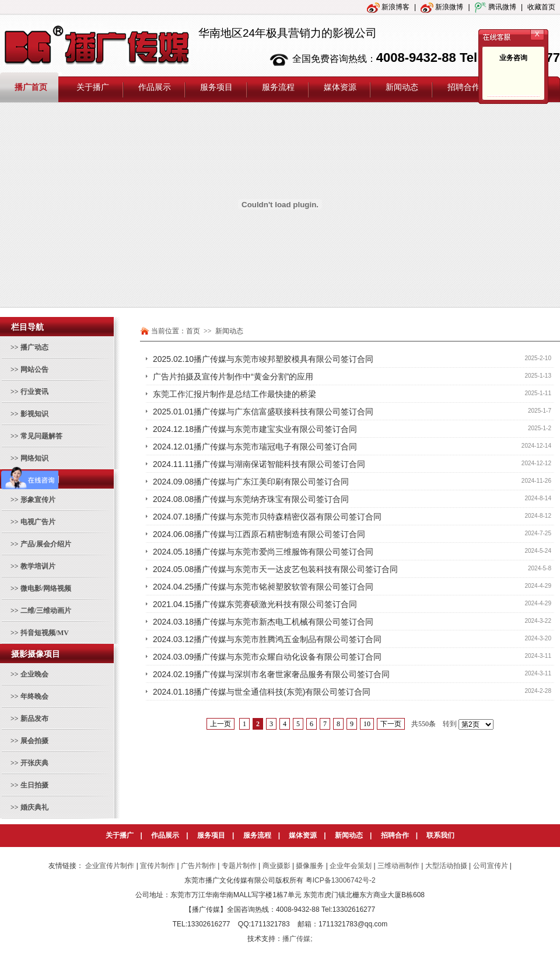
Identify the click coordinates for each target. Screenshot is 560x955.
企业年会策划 (351, 866)
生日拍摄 (34, 785)
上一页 (220, 724)
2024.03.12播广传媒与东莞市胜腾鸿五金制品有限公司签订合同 (267, 639)
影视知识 (34, 414)
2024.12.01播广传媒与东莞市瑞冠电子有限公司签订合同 (255, 447)
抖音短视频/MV (45, 633)
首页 (193, 331)
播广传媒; (297, 939)
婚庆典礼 (34, 807)
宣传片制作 (157, 866)
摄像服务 (310, 866)
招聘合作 (395, 835)
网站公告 (34, 370)
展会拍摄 (34, 741)
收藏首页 (541, 7)
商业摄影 (276, 866)
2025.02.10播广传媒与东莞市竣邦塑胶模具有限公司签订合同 (263, 359)
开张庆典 (34, 763)
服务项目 (211, 835)
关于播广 (120, 835)
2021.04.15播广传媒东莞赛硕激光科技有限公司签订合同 (255, 604)
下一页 (391, 724)
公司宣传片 (491, 866)
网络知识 (34, 458)
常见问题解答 (41, 436)
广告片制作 (198, 866)
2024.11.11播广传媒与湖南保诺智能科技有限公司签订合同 (259, 464)
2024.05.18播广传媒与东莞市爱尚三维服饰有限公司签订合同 (263, 552)
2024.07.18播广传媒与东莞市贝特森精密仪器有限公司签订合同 (267, 517)
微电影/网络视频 (46, 588)
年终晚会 (34, 696)
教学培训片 (38, 566)
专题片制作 (239, 866)
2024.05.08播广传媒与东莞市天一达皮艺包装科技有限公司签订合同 (275, 569)
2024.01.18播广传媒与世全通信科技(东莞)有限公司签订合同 (262, 692)
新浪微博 (442, 7)
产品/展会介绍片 (46, 544)
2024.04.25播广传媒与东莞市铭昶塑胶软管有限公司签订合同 (263, 587)
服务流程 (257, 835)
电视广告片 (38, 522)
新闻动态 (349, 835)
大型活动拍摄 (446, 866)
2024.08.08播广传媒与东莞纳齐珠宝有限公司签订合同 (251, 499)
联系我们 (440, 835)
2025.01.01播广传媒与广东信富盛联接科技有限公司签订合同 (263, 412)
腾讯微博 (496, 7)
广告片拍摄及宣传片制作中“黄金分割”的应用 (233, 377)
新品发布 (34, 719)
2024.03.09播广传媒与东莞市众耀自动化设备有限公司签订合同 (267, 657)
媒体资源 (303, 835)
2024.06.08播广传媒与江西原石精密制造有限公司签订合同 (259, 534)
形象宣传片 (38, 500)
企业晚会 (34, 674)
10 (367, 724)
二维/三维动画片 (46, 611)
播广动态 (34, 347)
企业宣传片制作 (110, 866)
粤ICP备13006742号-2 (341, 880)
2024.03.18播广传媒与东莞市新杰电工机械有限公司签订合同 (263, 622)
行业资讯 (34, 392)
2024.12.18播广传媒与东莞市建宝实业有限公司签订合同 (255, 429)
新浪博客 (388, 7)
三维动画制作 (398, 866)
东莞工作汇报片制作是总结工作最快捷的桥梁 (235, 394)
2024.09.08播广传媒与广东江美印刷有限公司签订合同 (251, 482)
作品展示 (165, 835)
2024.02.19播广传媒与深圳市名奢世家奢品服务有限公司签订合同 (271, 674)
